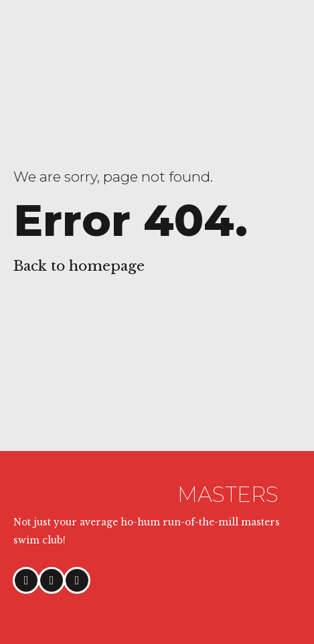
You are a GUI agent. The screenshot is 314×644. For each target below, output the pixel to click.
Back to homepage (79, 266)
